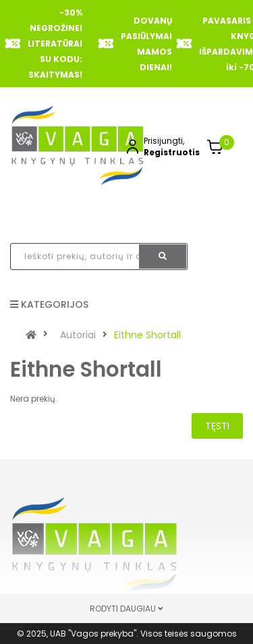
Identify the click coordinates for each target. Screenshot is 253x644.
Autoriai (78, 335)
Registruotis (172, 152)
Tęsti (217, 426)
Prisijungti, (164, 141)
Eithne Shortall (147, 335)
